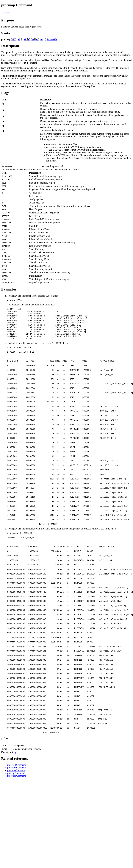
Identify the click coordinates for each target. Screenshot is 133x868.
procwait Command (17, 859)
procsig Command (16, 856)
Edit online (6, 13)
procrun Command (16, 853)
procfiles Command (17, 851)
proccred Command (17, 848)
